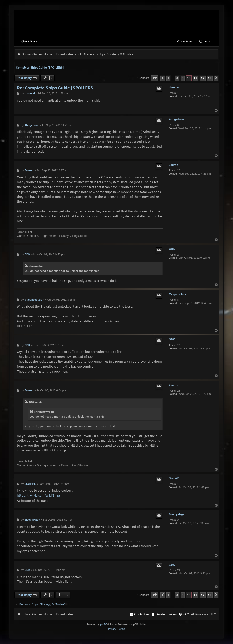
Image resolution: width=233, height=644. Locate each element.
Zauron (174, 165)
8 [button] (177, 78)
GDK (172, 249)
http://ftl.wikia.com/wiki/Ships (39, 496)
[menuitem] (205, 42)
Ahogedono (176, 120)
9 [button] (183, 78)
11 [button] (195, 78)
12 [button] (203, 78)
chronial (174, 87)
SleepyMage (177, 515)
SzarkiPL (175, 478)
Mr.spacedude (178, 294)
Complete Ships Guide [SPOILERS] (40, 68)
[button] (155, 78)
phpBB (104, 625)
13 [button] (210, 78)
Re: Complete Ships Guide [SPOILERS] (56, 88)
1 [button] (168, 78)
